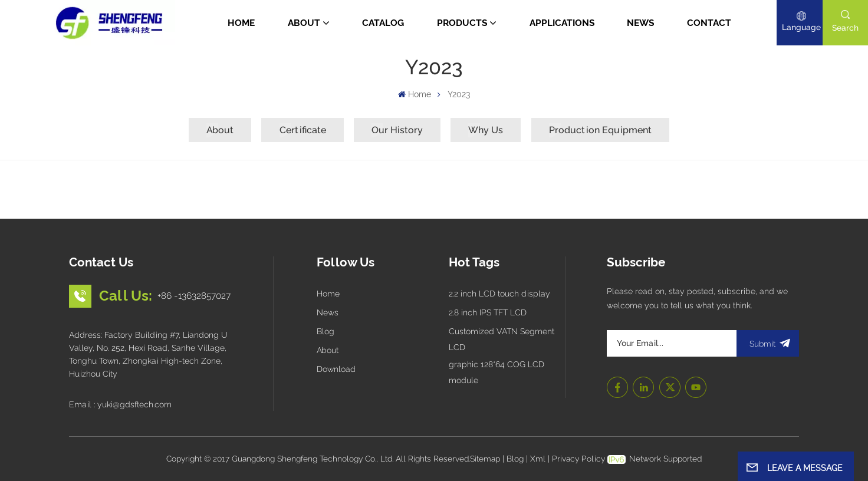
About (304, 23)
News (640, 23)
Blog (325, 331)
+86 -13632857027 (194, 296)
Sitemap (485, 459)
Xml (538, 459)
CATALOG (383, 23)
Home (241, 23)
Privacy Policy (578, 459)
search (845, 28)
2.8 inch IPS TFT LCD (488, 312)
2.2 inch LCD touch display (499, 294)
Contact (709, 23)
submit (768, 343)
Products (462, 23)
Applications (562, 23)
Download (336, 369)
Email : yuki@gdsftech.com (120, 404)
